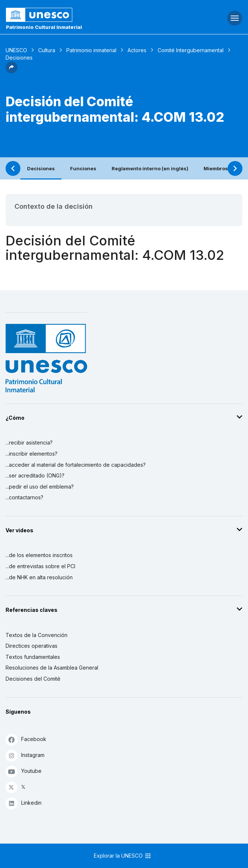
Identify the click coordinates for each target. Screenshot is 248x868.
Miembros (216, 168)
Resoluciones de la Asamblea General (52, 668)
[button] (11, 71)
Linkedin (24, 803)
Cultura (47, 50)
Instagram (25, 755)
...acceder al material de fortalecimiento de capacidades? (76, 465)
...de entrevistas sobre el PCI (40, 566)
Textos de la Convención (37, 635)
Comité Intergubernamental (191, 50)
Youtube (24, 771)
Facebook (26, 739)
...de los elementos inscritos (39, 555)
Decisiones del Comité (33, 679)
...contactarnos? (24, 497)
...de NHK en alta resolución (39, 577)
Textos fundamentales (33, 657)
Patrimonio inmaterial (91, 50)
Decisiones (41, 168)
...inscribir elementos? (32, 454)
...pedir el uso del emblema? (40, 487)
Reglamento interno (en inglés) (150, 168)
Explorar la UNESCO (123, 856)
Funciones (83, 168)
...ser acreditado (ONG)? (35, 475)
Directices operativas (32, 646)
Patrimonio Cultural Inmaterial (44, 27)
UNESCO (16, 50)
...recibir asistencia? (29, 443)
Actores (137, 50)
